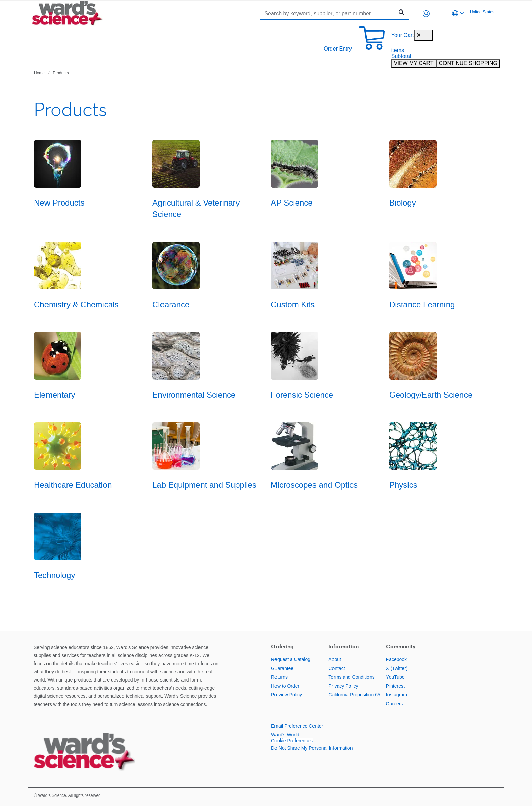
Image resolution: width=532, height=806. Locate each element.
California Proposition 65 (354, 695)
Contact (337, 668)
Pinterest (395, 686)
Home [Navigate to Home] (39, 73)
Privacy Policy (343, 686)
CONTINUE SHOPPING (468, 63)
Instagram (397, 695)
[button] (426, 14)
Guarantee (282, 668)
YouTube (395, 677)
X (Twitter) (397, 668)
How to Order (285, 686)
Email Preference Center (297, 726)
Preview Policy (287, 695)
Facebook (396, 659)
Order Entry (338, 49)
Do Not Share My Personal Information (312, 748)
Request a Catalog (291, 659)
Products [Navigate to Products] (61, 73)
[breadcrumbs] (51, 73)
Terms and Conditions (351, 677)
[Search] (329, 13)
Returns (279, 677)
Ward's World (285, 735)
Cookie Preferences (292, 741)
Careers (395, 704)
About (335, 659)
